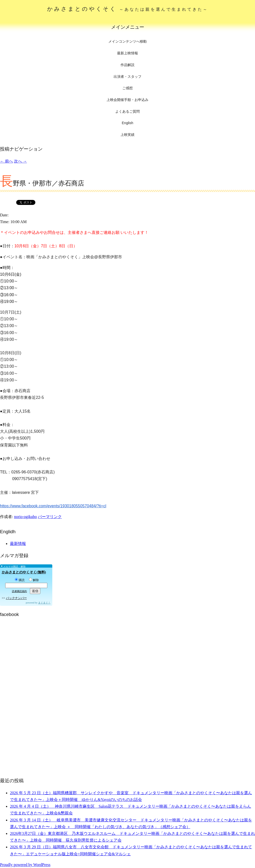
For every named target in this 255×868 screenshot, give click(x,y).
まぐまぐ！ (44, 603)
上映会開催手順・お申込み (127, 100)
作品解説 (127, 65)
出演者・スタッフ (127, 77)
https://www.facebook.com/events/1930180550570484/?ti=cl (53, 506)
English (127, 123)
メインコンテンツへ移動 (127, 42)
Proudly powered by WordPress (25, 865)
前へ (6, 161)
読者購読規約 (19, 591)
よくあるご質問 (127, 111)
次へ (20, 161)
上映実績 (127, 135)
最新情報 (18, 544)
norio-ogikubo (25, 517)
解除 (34, 580)
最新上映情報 (127, 53)
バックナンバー (16, 598)
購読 (20, 580)
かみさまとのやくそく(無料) (24, 572)
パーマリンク (50, 517)
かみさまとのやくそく (128, 9)
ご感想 (127, 88)
